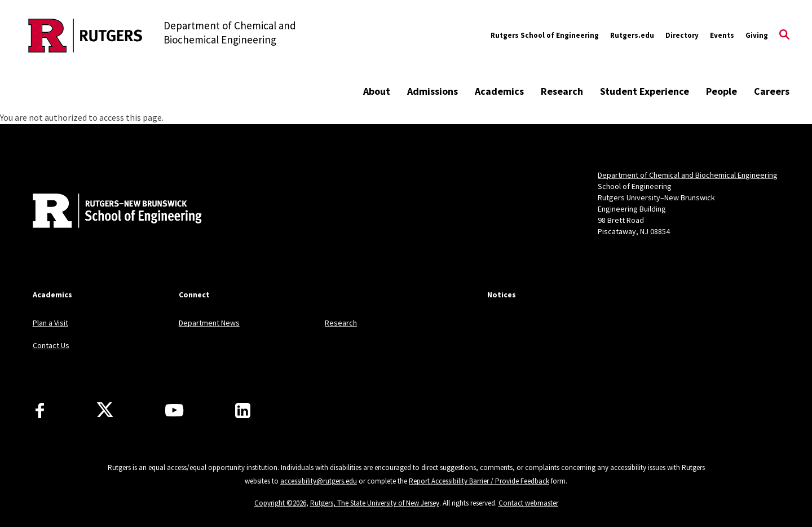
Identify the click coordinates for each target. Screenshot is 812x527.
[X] (105, 410)
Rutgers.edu (632, 35)
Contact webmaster (528, 503)
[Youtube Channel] (174, 410)
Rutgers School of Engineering (545, 35)
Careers (772, 91)
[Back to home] (107, 212)
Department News (209, 323)
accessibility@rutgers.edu (319, 481)
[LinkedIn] (243, 410)
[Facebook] (40, 410)
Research (562, 91)
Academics (499, 91)
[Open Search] (784, 36)
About (377, 91)
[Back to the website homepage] (85, 36)
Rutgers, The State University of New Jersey (375, 503)
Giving (757, 35)
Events (722, 35)
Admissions (433, 91)
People (721, 91)
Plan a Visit (50, 323)
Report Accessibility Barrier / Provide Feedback (479, 481)
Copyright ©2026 (280, 503)
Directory (682, 35)
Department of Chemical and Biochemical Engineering (688, 175)
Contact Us (51, 345)
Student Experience (645, 91)
